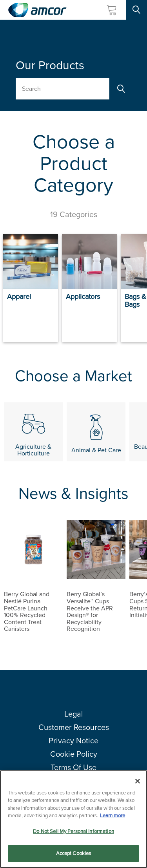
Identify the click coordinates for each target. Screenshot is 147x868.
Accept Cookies (74, 854)
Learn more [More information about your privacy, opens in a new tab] (113, 815)
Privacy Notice (73, 741)
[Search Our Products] (63, 89)
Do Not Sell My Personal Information (73, 831)
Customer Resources (74, 727)
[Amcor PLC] (37, 10)
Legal (74, 714)
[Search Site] (136, 10)
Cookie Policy (74, 754)
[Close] (138, 781)
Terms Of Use (73, 767)
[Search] (120, 89)
